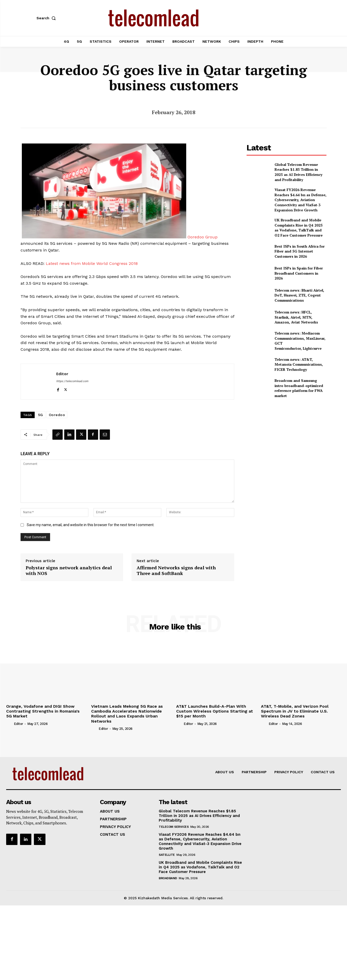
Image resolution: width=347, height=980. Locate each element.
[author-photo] (10, 724)
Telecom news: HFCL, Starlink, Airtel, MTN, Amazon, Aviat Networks (296, 317)
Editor (62, 374)
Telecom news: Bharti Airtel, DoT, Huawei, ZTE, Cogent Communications (299, 295)
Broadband (168, 878)
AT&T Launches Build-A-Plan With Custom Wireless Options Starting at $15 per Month (215, 711)
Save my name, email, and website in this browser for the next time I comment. (91, 525)
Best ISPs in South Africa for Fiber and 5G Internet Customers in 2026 (300, 251)
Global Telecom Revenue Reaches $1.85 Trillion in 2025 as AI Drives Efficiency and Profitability (298, 172)
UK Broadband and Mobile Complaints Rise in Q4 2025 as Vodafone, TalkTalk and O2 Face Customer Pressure (299, 228)
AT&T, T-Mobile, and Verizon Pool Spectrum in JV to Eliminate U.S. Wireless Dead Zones (295, 711)
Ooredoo (57, 415)
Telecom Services (174, 827)
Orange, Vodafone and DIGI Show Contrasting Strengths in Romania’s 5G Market (43, 711)
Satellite (167, 855)
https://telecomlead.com (72, 381)
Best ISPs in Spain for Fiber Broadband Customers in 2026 (299, 273)
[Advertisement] (287, 438)
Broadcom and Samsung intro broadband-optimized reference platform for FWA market (299, 388)
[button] (47, 18)
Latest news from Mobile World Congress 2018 (92, 263)
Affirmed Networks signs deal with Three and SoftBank (176, 570)
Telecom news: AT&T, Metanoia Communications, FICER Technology (299, 364)
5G (41, 415)
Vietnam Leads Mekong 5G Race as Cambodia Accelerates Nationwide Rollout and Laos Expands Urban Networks (127, 714)
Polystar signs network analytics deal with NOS (69, 570)
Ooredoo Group (203, 237)
